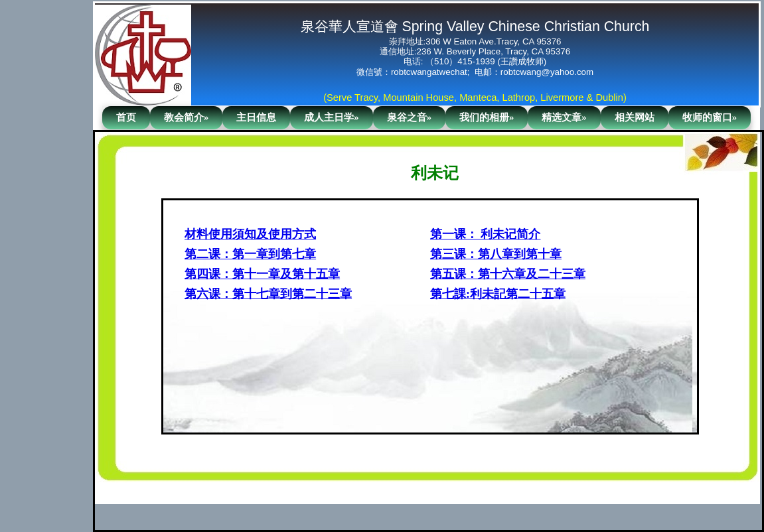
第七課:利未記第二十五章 (498, 294)
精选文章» (564, 117)
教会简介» (186, 117)
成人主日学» (331, 117)
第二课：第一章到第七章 (250, 254)
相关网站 (635, 117)
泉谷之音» (409, 117)
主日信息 (256, 117)
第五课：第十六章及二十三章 (508, 274)
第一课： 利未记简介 (486, 234)
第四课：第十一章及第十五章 (262, 274)
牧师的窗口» (710, 117)
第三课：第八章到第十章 (496, 254)
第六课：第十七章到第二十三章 (268, 294)
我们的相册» (487, 117)
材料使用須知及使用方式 (250, 234)
